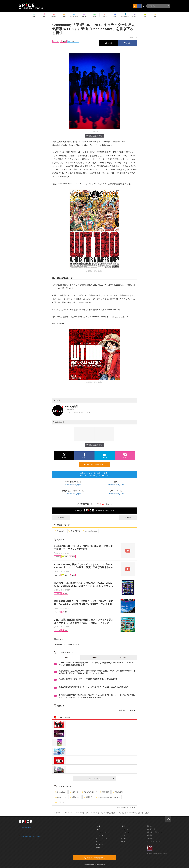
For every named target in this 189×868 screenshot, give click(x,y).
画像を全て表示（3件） (94, 136)
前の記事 (59, 518)
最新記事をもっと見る (127, 710)
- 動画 (123, 826)
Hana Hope (61, 797)
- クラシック (100, 835)
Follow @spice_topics (73, 485)
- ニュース (124, 829)
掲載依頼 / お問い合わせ (155, 832)
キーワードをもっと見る (126, 807)
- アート (99, 841)
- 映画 (98, 847)
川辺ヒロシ (60, 802)
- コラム (124, 838)
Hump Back (61, 792)
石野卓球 (105, 792)
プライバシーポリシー (154, 841)
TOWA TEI (118, 792)
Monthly (123, 657)
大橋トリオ (75, 797)
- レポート (124, 835)
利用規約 (150, 838)
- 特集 (123, 841)
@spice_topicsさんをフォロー (30, 836)
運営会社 (150, 826)
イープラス (57, 813)
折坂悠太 (88, 797)
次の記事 (130, 518)
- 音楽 (98, 826)
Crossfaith (60, 531)
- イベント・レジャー (103, 832)
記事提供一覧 (151, 829)
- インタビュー (126, 832)
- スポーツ (100, 844)
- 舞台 (98, 829)
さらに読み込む (101, 779)
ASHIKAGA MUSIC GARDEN (108, 797)
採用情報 (150, 835)
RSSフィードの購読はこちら (96, 465)
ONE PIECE (74, 531)
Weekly (94, 657)
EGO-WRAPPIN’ (89, 792)
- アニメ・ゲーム (102, 838)
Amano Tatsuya (90, 531)
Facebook (26, 828)
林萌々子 (74, 792)
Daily (66, 657)
